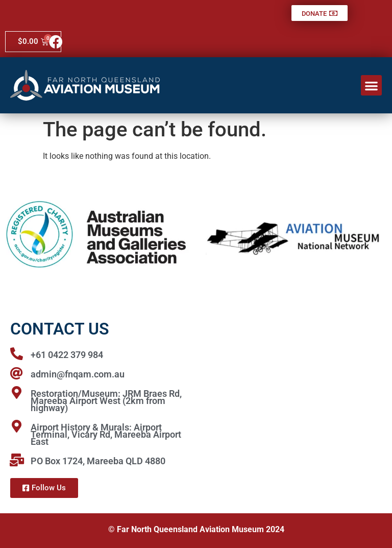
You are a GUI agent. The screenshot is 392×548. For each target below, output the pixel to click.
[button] (371, 86)
